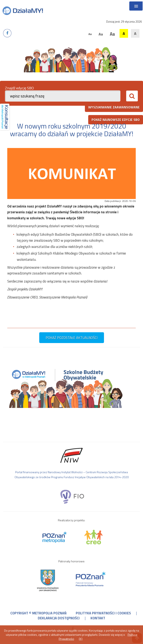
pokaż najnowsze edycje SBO (116, 120)
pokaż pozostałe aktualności (72, 338)
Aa (90, 34)
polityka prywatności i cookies (103, 613)
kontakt (98, 618)
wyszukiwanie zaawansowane (114, 107)
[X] (81, 639)
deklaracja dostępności (59, 618)
